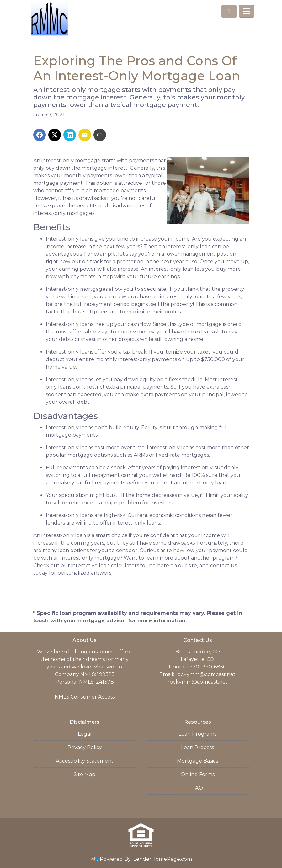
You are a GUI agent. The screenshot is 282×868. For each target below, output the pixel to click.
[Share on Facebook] (40, 135)
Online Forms (198, 774)
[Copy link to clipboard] (100, 135)
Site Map (85, 774)
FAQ (198, 788)
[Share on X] (55, 135)
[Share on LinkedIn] (70, 135)
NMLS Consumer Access (85, 697)
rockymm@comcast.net (205, 674)
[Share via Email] (85, 135)
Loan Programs (197, 734)
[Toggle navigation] (247, 11)
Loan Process (197, 747)
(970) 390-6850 (207, 667)
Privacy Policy (85, 747)
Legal (85, 734)
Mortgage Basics (197, 761)
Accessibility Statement (85, 761)
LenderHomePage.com (163, 859)
